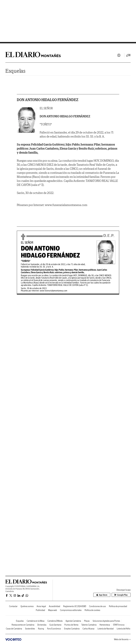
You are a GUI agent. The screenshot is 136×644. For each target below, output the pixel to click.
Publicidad (40, 610)
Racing (41, 629)
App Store (102, 595)
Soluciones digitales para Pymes (106, 621)
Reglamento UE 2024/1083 (75, 606)
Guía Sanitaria (55, 625)
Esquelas (15, 71)
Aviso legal (41, 606)
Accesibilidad (55, 606)
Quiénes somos (27, 606)
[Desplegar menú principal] (128, 55)
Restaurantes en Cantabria (23, 625)
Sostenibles (30, 629)
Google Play (121, 595)
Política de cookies (92, 610)
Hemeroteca (105, 625)
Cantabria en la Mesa (36, 621)
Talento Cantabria (89, 625)
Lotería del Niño (123, 629)
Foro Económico (54, 629)
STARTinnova (119, 625)
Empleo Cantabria (72, 629)
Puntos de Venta (71, 625)
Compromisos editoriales (71, 610)
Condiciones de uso (98, 606)
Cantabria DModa (55, 621)
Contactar (13, 606)
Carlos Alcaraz (89, 629)
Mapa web (53, 610)
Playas (87, 621)
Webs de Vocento (122, 639)
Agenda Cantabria (73, 621)
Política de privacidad (118, 606)
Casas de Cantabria (14, 629)
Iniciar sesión (119, 55)
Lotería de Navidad (106, 629)
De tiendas (42, 625)
